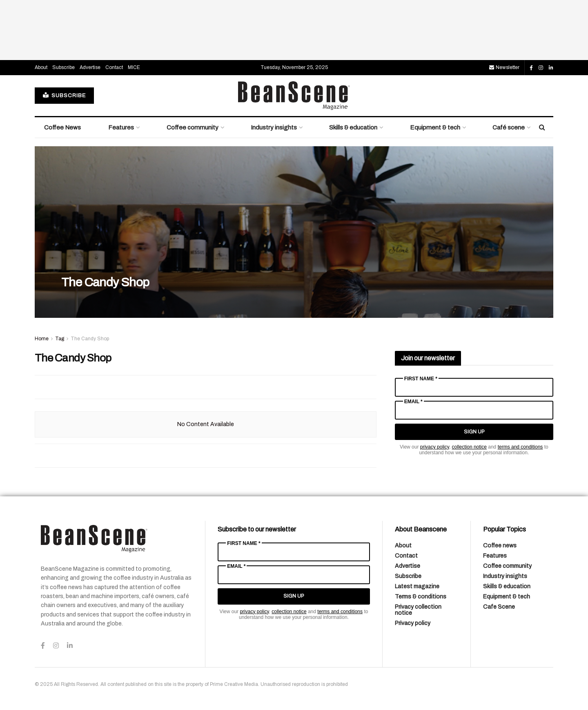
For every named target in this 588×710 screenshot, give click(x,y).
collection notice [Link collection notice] (469, 447)
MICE (134, 67)
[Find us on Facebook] (531, 68)
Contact (114, 67)
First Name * (421, 379)
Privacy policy (413, 623)
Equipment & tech (435, 127)
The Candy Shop (105, 282)
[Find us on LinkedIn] (551, 68)
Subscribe (63, 67)
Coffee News (62, 127)
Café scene (509, 127)
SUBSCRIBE (64, 95)
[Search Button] (542, 127)
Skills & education (353, 127)
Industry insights (274, 127)
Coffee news (500, 546)
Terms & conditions (421, 597)
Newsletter (504, 67)
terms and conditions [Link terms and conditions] (520, 447)
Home (42, 339)
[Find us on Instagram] (541, 68)
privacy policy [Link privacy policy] (435, 447)
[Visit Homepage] (294, 96)
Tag (60, 339)
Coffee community (193, 127)
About (41, 67)
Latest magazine (417, 586)
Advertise (90, 67)
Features (121, 127)
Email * (413, 402)
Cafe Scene (499, 607)
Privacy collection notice (418, 610)
